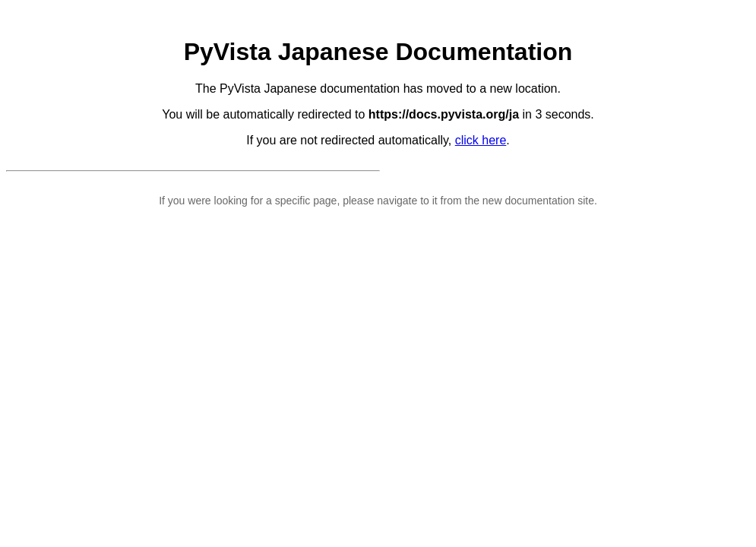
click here (481, 140)
